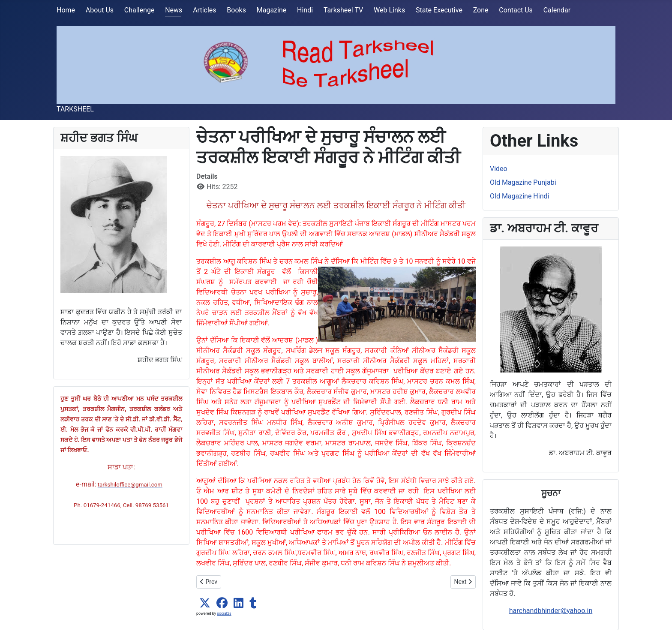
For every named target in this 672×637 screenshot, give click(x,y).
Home (66, 10)
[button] (205, 603)
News (174, 10)
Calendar (557, 10)
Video (499, 169)
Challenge (139, 10)
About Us (100, 10)
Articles (204, 10)
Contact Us (516, 10)
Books (236, 10)
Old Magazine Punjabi (523, 182)
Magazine (272, 10)
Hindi (305, 10)
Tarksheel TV (343, 10)
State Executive (439, 10)
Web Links (389, 10)
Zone (481, 10)
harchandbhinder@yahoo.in (551, 611)
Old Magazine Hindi (519, 196)
